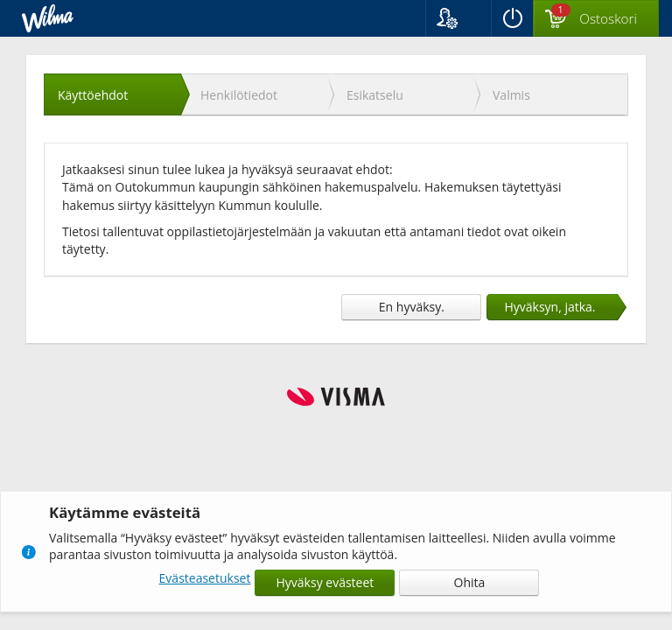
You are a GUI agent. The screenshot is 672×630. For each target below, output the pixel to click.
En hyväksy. (412, 307)
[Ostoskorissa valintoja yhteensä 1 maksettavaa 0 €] (596, 19)
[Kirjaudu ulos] (512, 18)
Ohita (470, 582)
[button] (458, 18)
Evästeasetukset (205, 578)
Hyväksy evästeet (325, 582)
